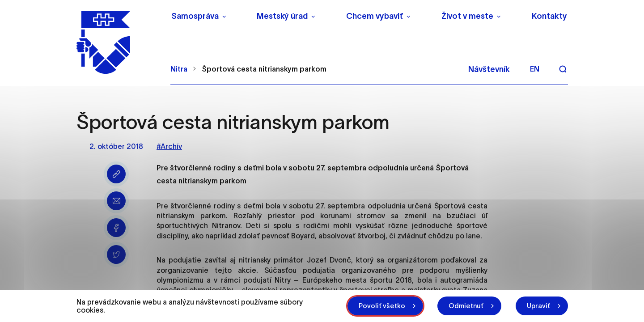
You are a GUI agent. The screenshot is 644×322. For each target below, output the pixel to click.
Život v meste (467, 16)
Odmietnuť (466, 306)
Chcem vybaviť (375, 16)
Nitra (179, 69)
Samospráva (195, 16)
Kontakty (549, 16)
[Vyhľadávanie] (563, 69)
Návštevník (489, 69)
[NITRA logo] (118, 42)
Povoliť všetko (382, 306)
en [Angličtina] (535, 69)
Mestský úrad (282, 16)
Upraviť (538, 306)
